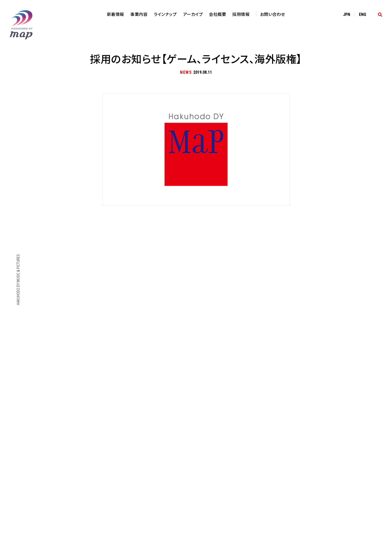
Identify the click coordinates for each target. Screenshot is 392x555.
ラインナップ (165, 14)
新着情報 (115, 14)
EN (363, 14)
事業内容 (139, 14)
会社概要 (217, 14)
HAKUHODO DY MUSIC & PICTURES (18, 280)
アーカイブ (193, 14)
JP (347, 14)
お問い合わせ (273, 14)
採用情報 (241, 14)
